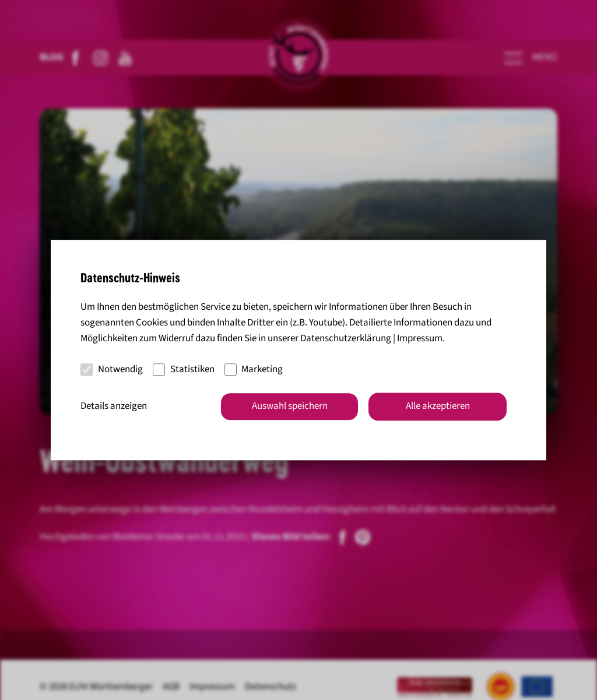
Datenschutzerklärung (346, 339)
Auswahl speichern (290, 406)
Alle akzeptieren (438, 406)
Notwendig (112, 369)
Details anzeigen (114, 406)
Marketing (254, 369)
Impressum (420, 339)
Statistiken (184, 369)
